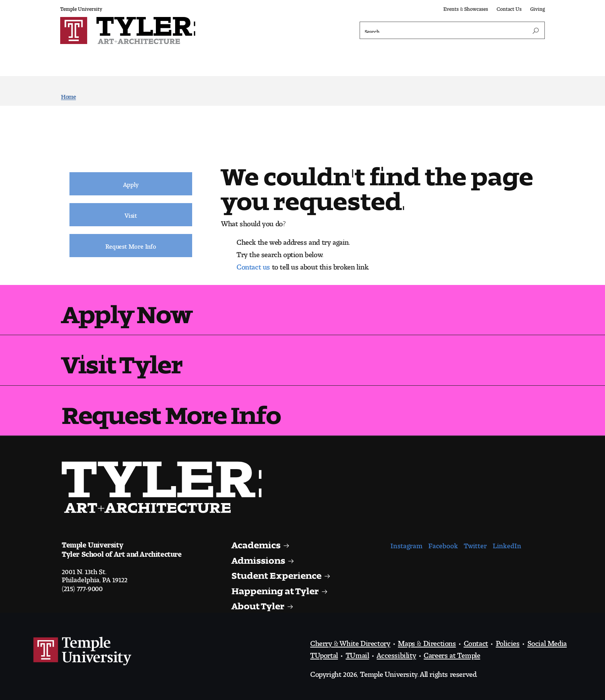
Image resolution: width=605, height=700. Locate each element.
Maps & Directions (427, 641)
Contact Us (509, 8)
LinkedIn (507, 544)
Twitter (475, 544)
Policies (508, 641)
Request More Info (171, 409)
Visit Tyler (122, 358)
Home (68, 95)
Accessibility (396, 653)
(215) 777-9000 (82, 586)
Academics (257, 543)
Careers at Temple (452, 653)
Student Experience (278, 573)
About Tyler (259, 604)
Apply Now (127, 308)
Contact (476, 641)
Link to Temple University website (83, 651)
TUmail (357, 653)
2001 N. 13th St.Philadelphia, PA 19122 (95, 574)
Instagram (406, 544)
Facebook (443, 544)
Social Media (547, 641)
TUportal (324, 653)
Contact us (253, 265)
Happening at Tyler (276, 589)
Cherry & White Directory (350, 641)
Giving (537, 8)
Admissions (259, 558)
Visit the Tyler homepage (165, 487)
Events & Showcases (466, 8)
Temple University (81, 8)
